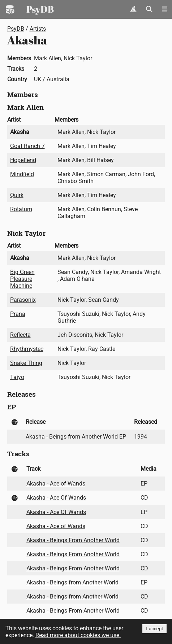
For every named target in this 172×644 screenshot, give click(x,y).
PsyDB (40, 9)
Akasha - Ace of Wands (56, 484)
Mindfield (22, 174)
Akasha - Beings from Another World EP (76, 437)
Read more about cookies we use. (78, 635)
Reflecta (20, 335)
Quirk (17, 195)
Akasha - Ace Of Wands (56, 498)
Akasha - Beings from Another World (72, 582)
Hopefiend (23, 160)
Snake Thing (26, 363)
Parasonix (23, 300)
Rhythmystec (27, 349)
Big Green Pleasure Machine (22, 279)
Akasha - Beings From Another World (73, 540)
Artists (38, 29)
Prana (18, 314)
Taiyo (17, 377)
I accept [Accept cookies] (154, 629)
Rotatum (21, 209)
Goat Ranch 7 (27, 146)
